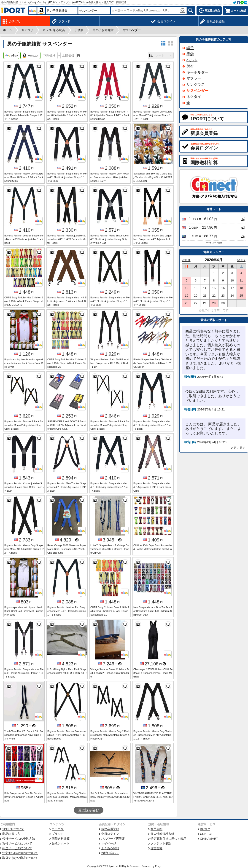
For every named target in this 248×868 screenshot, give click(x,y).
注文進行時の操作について (20, 853)
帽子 (190, 48)
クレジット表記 (161, 843)
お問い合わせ (110, 853)
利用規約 (156, 829)
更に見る (240, 448)
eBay (11, 56)
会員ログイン (110, 834)
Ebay (158, 866)
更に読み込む (89, 810)
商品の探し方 (11, 834)
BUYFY (205, 829)
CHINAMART (209, 839)
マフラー (194, 78)
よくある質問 (110, 848)
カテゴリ (58, 829)
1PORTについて (13, 829)
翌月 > (241, 260)
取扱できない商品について (20, 858)
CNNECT (206, 834)
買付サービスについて (17, 843)
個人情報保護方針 (162, 834)
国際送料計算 (61, 839)
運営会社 (156, 848)
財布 (190, 66)
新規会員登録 (110, 829)
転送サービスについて (17, 848)
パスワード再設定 (113, 839)
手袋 (190, 54)
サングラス (196, 84)
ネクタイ (194, 97)
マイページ (109, 843)
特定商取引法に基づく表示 (168, 839)
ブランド (58, 834)
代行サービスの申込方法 (19, 839)
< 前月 (186, 260)
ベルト (192, 60)
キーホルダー (197, 72)
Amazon (30, 56)
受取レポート (61, 843)
